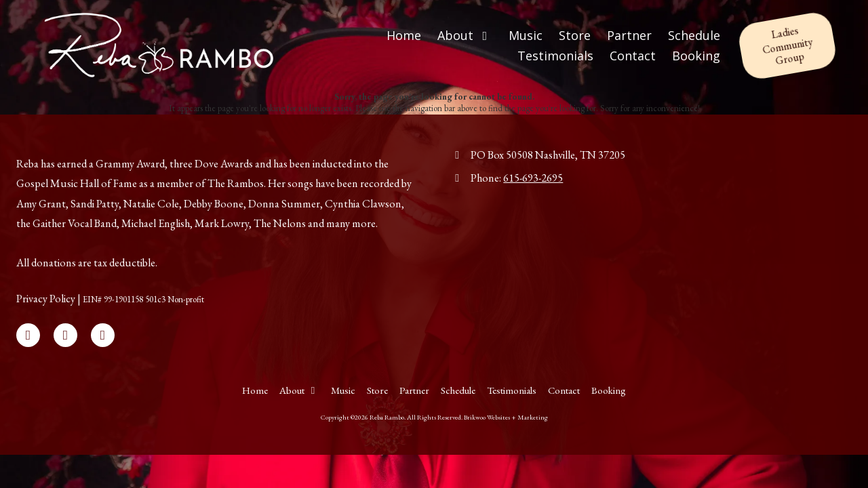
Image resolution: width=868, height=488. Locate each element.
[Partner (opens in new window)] (629, 36)
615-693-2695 (533, 178)
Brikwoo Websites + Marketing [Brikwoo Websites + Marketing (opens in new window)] (506, 417)
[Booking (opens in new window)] (696, 56)
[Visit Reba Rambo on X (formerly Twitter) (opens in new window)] (65, 335)
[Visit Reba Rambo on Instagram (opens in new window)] (103, 335)
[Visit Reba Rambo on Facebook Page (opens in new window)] (28, 335)
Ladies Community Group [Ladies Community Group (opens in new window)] (787, 45)
